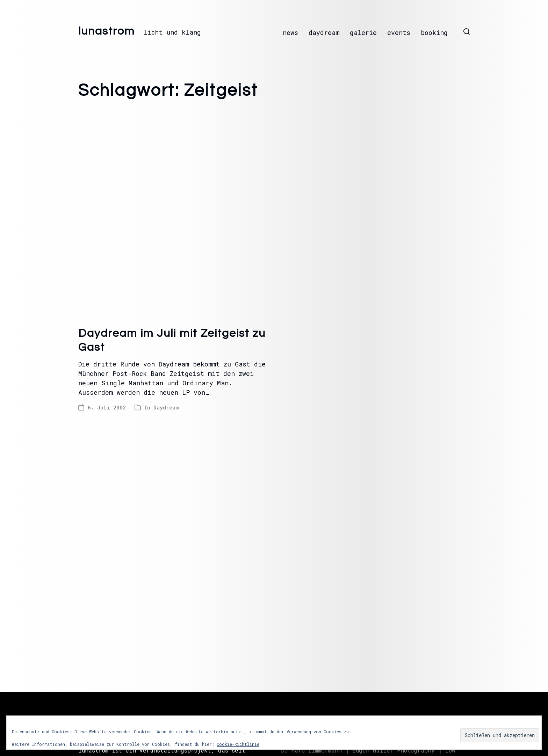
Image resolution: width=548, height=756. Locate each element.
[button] (467, 31)
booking (434, 32)
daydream (324, 32)
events (399, 32)
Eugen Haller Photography (394, 750)
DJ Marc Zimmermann (311, 750)
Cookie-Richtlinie (238, 744)
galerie (363, 32)
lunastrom (107, 31)
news (290, 32)
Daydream (166, 407)
